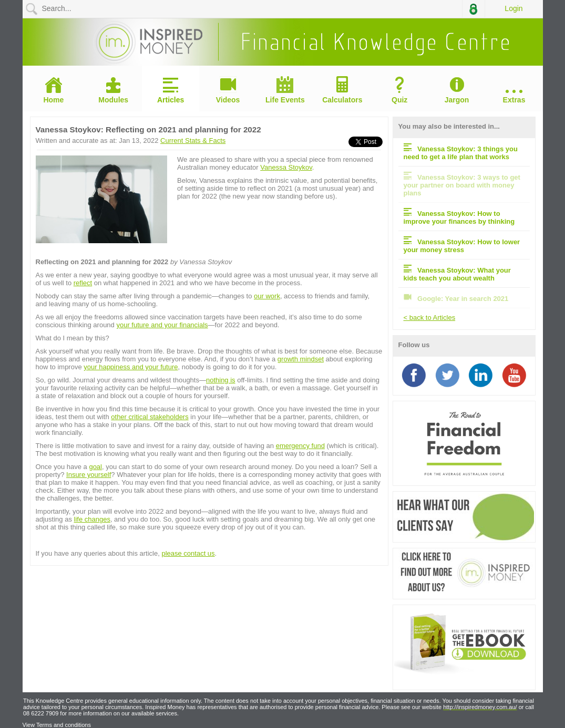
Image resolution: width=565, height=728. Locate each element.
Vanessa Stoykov (286, 167)
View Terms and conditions (57, 725)
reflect (83, 283)
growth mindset (301, 359)
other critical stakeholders (150, 417)
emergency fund (300, 446)
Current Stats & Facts (193, 141)
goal (95, 467)
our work (267, 296)
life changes (92, 519)
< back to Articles (430, 318)
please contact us (188, 553)
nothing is (221, 380)
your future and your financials (162, 325)
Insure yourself (89, 475)
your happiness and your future (131, 367)
